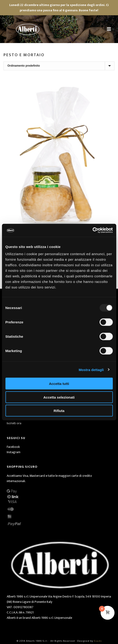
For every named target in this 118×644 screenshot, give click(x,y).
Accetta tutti (59, 384)
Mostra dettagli (91, 370)
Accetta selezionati (59, 397)
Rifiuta (59, 411)
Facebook (13, 447)
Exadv (98, 641)
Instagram (14, 452)
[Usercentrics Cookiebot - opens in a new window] (92, 230)
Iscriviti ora (14, 423)
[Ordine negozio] (59, 66)
